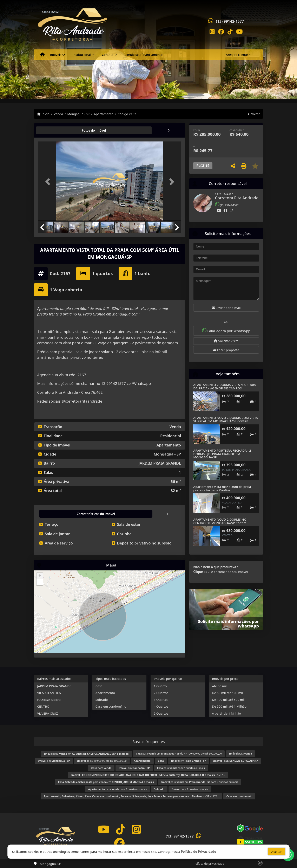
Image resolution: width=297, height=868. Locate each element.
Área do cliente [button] (237, 55)
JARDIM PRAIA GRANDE (54, 686)
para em (86, 754)
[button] (49, 182)
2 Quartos (161, 693)
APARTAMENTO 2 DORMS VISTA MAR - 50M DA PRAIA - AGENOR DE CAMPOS (225, 386)
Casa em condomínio (111, 706)
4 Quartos (161, 706)
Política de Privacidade (199, 852)
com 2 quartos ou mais (190, 789)
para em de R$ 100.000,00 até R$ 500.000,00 (179, 754)
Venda (58, 114)
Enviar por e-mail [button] (226, 308)
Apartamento (104, 114)
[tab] (51, 130)
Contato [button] (108, 55)
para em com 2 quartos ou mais (200, 782)
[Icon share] (212, 31)
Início (43, 114)
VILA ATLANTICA (49, 693)
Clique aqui (202, 572)
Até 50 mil (219, 686)
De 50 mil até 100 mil (227, 693)
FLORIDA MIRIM (49, 700)
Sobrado (102, 700)
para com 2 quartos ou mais (181, 768)
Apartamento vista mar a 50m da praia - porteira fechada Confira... (223, 488)
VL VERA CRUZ (48, 713)
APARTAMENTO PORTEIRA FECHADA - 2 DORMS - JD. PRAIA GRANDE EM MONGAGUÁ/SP (222, 454)
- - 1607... (148, 775)
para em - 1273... (131, 796)
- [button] (40, 582)
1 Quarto (160, 686)
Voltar (254, 114)
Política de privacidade (209, 864)
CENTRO (43, 706)
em (54, 761)
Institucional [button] (82, 55)
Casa (99, 686)
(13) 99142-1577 (230, 21)
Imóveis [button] (56, 55)
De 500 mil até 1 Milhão (229, 706)
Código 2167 (127, 114)
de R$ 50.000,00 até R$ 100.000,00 (102, 761)
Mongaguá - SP (78, 114)
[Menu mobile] (42, 55)
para (241, 754)
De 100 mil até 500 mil (228, 700)
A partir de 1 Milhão (227, 713)
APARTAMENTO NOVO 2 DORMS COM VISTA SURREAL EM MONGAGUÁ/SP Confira (226, 419)
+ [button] (40, 576)
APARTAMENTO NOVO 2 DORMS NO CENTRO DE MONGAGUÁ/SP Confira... (221, 521)
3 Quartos (161, 700)
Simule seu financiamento (144, 55)
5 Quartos (161, 713)
